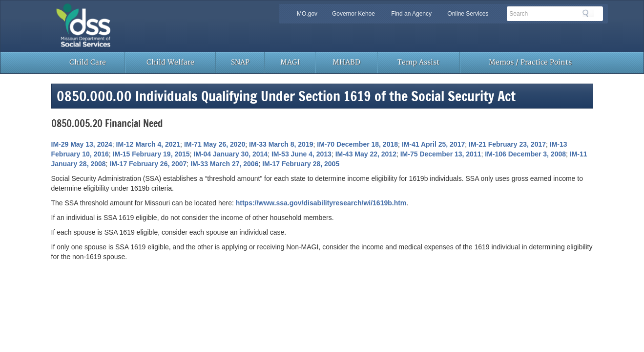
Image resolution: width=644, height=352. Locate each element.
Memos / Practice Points (530, 62)
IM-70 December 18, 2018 (357, 144)
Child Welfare (170, 62)
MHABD (346, 62)
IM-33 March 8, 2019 (281, 144)
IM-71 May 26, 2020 (215, 144)
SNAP (240, 62)
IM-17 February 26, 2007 (148, 164)
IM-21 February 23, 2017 (507, 144)
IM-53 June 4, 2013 (301, 154)
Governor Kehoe (353, 14)
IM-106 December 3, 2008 (525, 154)
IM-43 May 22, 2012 (366, 154)
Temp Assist (418, 62)
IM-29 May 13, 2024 (82, 144)
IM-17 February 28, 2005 (301, 164)
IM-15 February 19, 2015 (151, 154)
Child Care (88, 62)
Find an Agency (411, 14)
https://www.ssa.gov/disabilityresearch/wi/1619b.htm (321, 203)
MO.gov (307, 14)
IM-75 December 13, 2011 (441, 154)
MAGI (290, 62)
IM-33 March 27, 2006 (224, 164)
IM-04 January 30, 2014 (230, 154)
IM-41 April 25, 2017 (433, 144)
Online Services (468, 14)
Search (588, 13)
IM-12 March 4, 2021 (148, 144)
